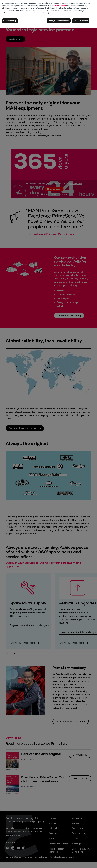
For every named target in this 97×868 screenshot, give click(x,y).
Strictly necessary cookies (59, 21)
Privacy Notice (60, 6)
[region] (48, 14)
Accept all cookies (81, 21)
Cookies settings (10, 21)
